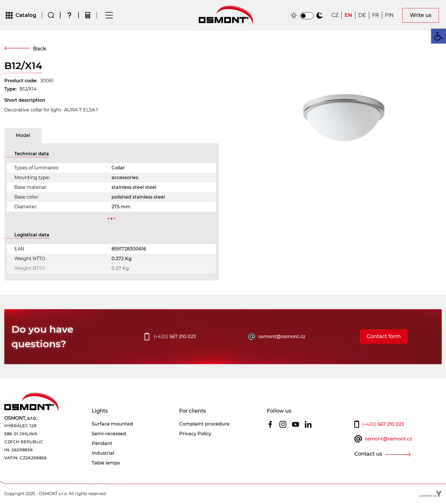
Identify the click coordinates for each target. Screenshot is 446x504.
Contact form (384, 337)
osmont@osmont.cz (282, 337)
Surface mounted (112, 424)
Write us (421, 15)
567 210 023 (175, 337)
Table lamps (106, 463)
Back (40, 49)
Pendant (102, 444)
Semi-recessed (109, 434)
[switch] (307, 16)
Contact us (368, 454)
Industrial (103, 453)
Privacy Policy (195, 434)
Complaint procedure (204, 424)
